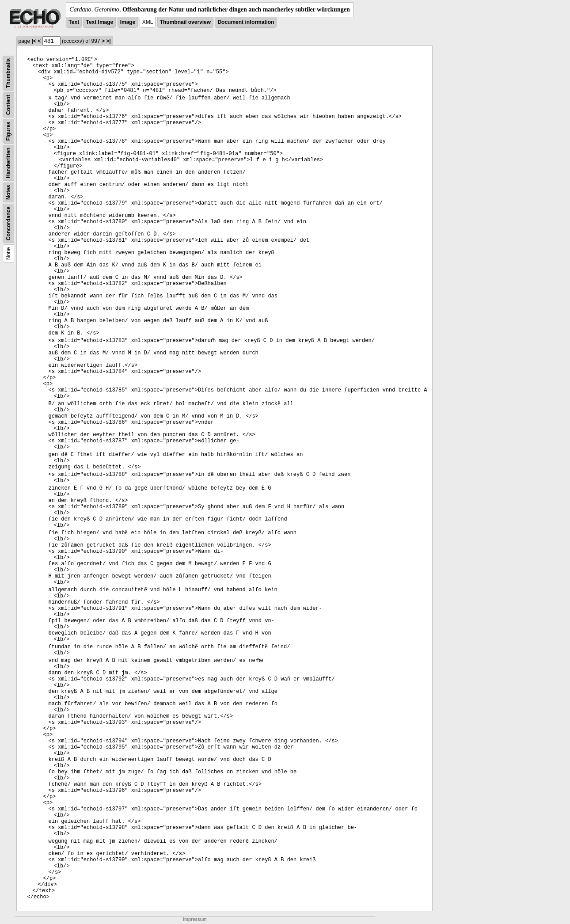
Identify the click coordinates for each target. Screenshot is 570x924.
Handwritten (8, 163)
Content (8, 105)
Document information (246, 22)
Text (74, 22)
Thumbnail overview (185, 22)
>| (108, 41)
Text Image (99, 22)
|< (34, 41)
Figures (8, 131)
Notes (8, 192)
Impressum (195, 919)
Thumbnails (8, 73)
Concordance (8, 223)
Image (128, 22)
